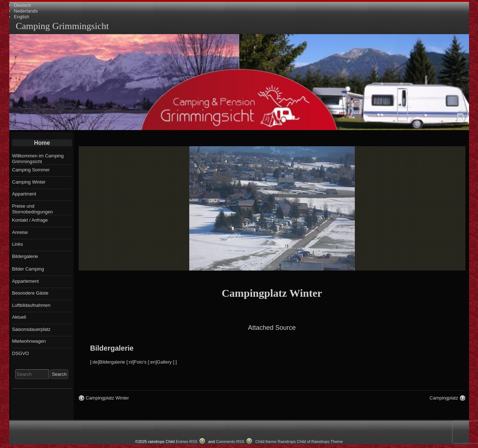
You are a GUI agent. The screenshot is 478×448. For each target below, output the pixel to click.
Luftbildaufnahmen (31, 305)
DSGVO (21, 353)
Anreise (20, 232)
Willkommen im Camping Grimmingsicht (38, 159)
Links (18, 244)
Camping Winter (29, 182)
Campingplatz (444, 398)
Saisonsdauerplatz (31, 329)
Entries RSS (186, 442)
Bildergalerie (112, 348)
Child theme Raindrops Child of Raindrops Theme (299, 442)
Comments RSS (230, 442)
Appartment (24, 194)
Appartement (25, 281)
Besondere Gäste (30, 293)
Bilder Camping (28, 269)
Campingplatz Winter (272, 293)
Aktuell (19, 317)
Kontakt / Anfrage (30, 220)
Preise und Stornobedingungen (33, 209)
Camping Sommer (31, 170)
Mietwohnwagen (29, 341)
